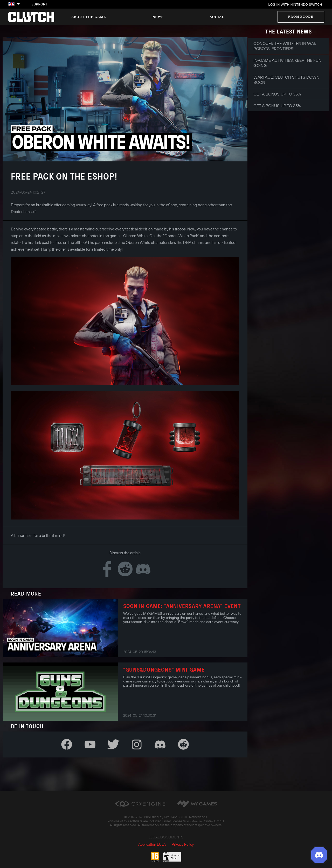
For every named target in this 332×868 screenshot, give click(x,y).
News (158, 17)
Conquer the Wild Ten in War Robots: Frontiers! (285, 46)
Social (217, 17)
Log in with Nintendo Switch (295, 5)
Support (39, 4)
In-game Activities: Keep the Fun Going (287, 63)
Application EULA (152, 844)
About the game (89, 17)
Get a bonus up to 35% (277, 94)
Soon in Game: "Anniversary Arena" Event (182, 606)
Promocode (301, 17)
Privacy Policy (183, 844)
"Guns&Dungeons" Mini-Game (164, 669)
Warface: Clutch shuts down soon (286, 80)
